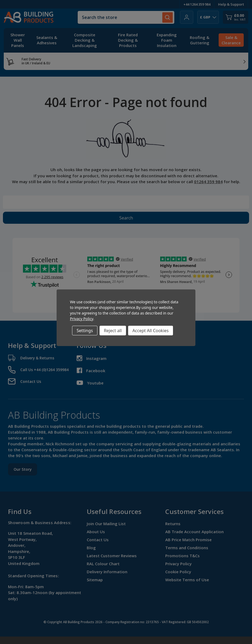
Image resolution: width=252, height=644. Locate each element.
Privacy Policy (82, 319)
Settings (85, 331)
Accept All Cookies (151, 331)
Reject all (113, 331)
